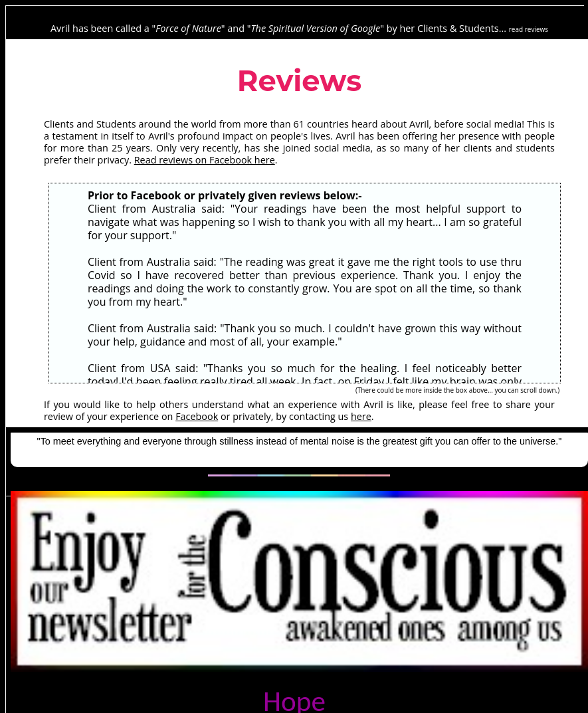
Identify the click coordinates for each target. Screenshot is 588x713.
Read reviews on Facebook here (205, 160)
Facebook (197, 416)
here (361, 416)
